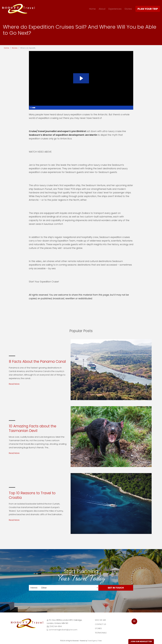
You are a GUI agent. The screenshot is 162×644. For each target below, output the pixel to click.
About (102, 9)
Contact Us (100, 624)
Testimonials (101, 633)
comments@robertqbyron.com (63, 630)
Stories (128, 9)
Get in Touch (116, 588)
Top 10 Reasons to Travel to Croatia (32, 495)
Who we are (100, 620)
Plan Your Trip (148, 9)
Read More (14, 384)
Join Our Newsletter (141, 641)
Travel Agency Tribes (95, 641)
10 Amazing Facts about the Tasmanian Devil (33, 428)
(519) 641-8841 (56, 626)
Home (92, 9)
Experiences (115, 9)
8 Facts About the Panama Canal (37, 362)
